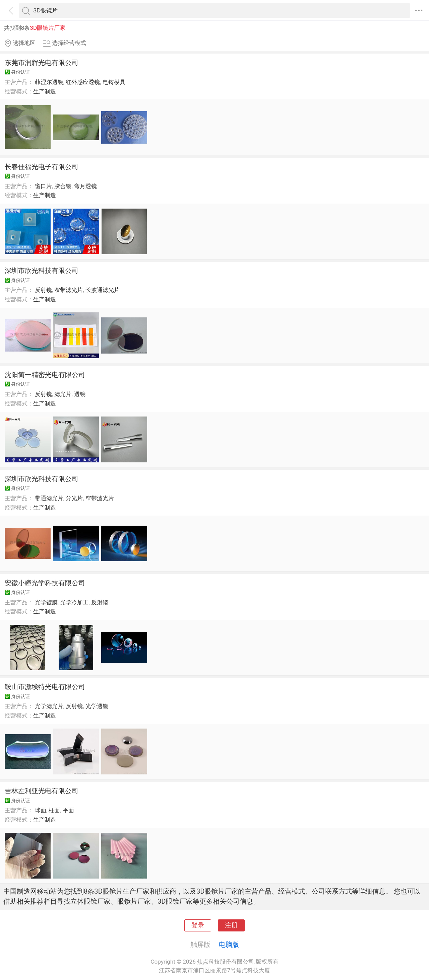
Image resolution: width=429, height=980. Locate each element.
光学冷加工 (74, 602)
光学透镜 (97, 706)
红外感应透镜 (83, 82)
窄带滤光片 (69, 290)
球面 (41, 810)
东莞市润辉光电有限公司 (42, 63)
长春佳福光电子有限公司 (42, 167)
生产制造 (45, 91)
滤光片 (63, 394)
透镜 (80, 394)
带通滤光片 (49, 498)
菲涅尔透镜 (49, 82)
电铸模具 (114, 82)
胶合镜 (63, 186)
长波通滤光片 (103, 290)
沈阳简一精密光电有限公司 (45, 375)
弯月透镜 (85, 186)
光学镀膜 (46, 602)
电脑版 (229, 945)
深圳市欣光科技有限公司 (42, 271)
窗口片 (43, 186)
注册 (231, 925)
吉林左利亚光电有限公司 (42, 791)
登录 (198, 925)
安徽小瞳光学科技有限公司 (45, 583)
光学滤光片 (49, 706)
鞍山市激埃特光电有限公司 (45, 687)
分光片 (74, 498)
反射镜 (43, 290)
